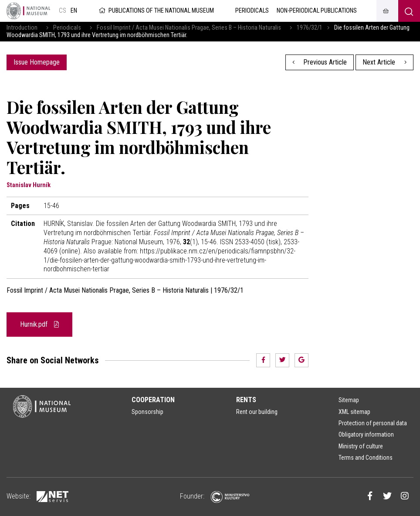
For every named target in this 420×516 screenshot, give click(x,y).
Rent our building (257, 412)
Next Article (384, 62)
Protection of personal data (373, 423)
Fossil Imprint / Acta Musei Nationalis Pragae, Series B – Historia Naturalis (189, 28)
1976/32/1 (310, 28)
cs (63, 11)
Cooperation (153, 400)
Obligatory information (366, 434)
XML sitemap (354, 412)
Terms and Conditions (366, 458)
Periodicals (67, 28)
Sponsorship (147, 412)
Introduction (22, 28)
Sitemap (349, 400)
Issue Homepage (37, 62)
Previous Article (320, 62)
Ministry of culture (361, 446)
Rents (246, 400)
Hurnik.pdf (39, 324)
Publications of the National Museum (156, 11)
